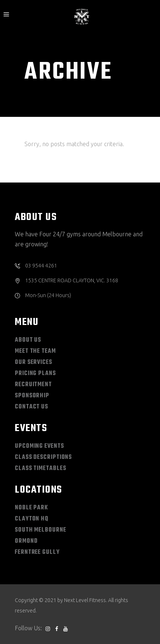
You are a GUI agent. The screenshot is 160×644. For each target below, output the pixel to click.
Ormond (26, 541)
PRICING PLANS (35, 374)
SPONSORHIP (32, 396)
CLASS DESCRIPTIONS (43, 457)
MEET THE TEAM (35, 351)
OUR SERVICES (34, 362)
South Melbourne (41, 530)
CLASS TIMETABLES (40, 469)
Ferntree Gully (37, 552)
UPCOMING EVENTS (39, 446)
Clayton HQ (32, 519)
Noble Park (31, 508)
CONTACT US (31, 407)
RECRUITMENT (33, 385)
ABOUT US (28, 340)
